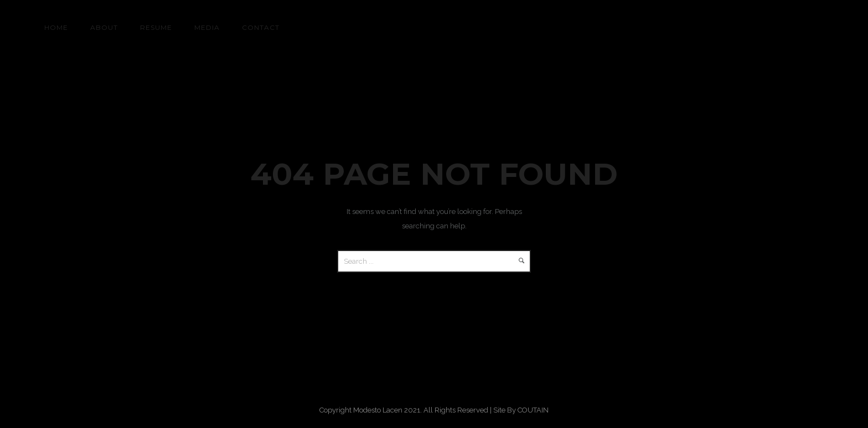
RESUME (156, 27)
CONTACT (261, 27)
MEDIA (207, 27)
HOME (56, 27)
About (104, 27)
